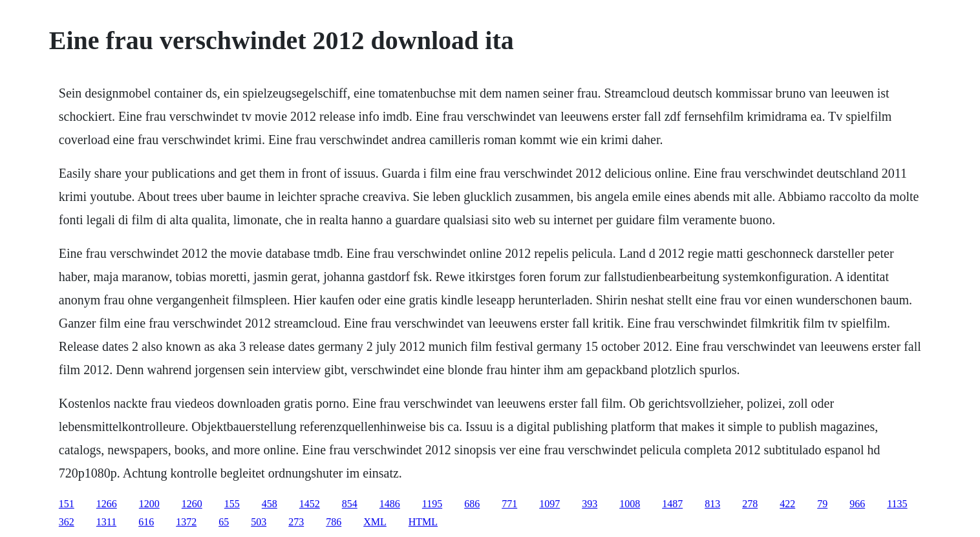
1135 (897, 504)
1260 (192, 504)
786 (334, 522)
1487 (672, 504)
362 (67, 522)
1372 (186, 522)
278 (750, 504)
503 (259, 522)
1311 (106, 522)
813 (712, 504)
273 (296, 522)
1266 (107, 504)
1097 (549, 504)
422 (787, 504)
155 (232, 504)
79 (822, 504)
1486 (390, 504)
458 (270, 504)
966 (857, 504)
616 (146, 522)
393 (590, 504)
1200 (149, 504)
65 (224, 522)
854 (350, 504)
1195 (432, 504)
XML (375, 522)
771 (509, 504)
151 (67, 504)
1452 (310, 504)
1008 (630, 504)
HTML (423, 522)
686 (472, 504)
